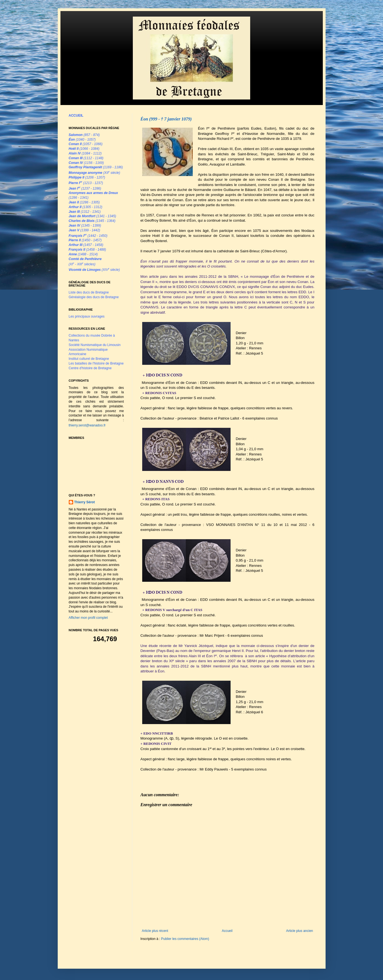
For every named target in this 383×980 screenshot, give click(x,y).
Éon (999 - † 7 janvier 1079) (166, 119)
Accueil (227, 931)
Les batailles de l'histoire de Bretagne (96, 363)
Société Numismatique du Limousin (95, 345)
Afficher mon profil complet (88, 618)
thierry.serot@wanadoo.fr (87, 425)
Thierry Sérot (85, 502)
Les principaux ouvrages (87, 316)
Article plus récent (155, 931)
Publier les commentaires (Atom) (185, 939)
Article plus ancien (299, 931)
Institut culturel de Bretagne (89, 359)
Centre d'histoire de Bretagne (90, 368)
